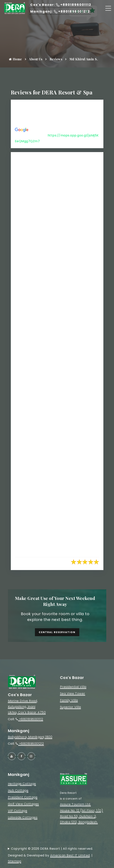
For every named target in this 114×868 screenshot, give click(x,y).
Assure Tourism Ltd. (76, 804)
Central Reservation (57, 632)
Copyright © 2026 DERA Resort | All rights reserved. (52, 849)
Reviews (56, 59)
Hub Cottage (18, 790)
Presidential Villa (73, 687)
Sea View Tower (73, 693)
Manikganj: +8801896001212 (60, 11)
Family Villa (69, 700)
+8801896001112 (29, 719)
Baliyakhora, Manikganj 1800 (30, 737)
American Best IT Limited (70, 855)
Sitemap (15, 861)
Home (15, 59)
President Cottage (23, 797)
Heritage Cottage (22, 784)
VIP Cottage (18, 811)
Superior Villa (71, 707)
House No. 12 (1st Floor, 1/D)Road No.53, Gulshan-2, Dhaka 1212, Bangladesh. (82, 816)
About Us (36, 59)
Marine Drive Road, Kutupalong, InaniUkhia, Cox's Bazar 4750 (27, 707)
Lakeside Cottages (23, 817)
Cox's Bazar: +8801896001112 (61, 5)
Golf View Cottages (23, 804)
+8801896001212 (30, 744)
